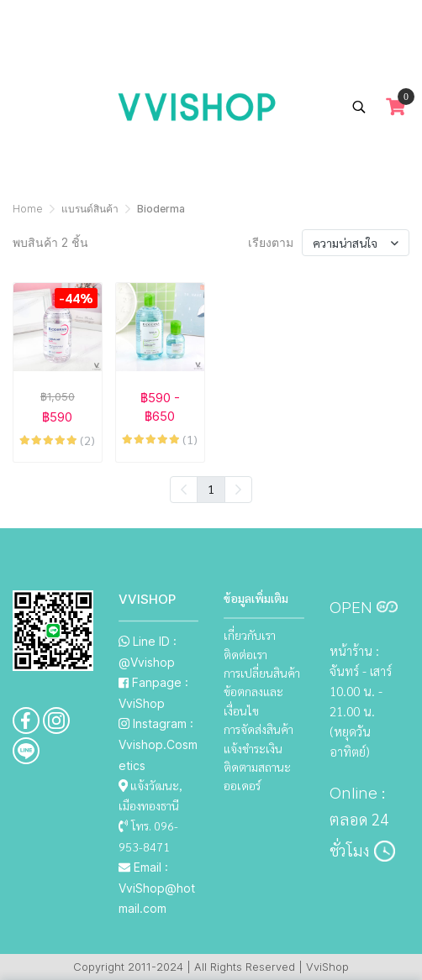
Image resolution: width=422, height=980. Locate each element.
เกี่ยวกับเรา (250, 635)
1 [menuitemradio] (211, 489)
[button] (359, 107)
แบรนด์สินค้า (90, 209)
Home (28, 209)
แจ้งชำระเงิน (253, 748)
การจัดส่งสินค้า (258, 729)
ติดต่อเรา (245, 654)
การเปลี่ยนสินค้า (262, 673)
